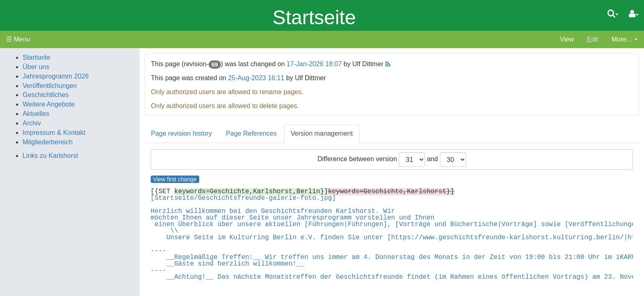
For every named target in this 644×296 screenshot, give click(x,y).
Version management (322, 133)
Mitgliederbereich (48, 142)
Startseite (314, 17)
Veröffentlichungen (50, 86)
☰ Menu (18, 39)
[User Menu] (634, 14)
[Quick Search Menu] (613, 14)
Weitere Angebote (49, 104)
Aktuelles (36, 114)
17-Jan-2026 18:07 (314, 64)
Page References (251, 133)
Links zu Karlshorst (50, 156)
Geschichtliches (46, 95)
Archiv (32, 123)
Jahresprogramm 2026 (56, 76)
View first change (175, 179)
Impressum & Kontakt (54, 133)
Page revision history (182, 133)
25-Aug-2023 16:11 (256, 78)
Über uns (36, 67)
